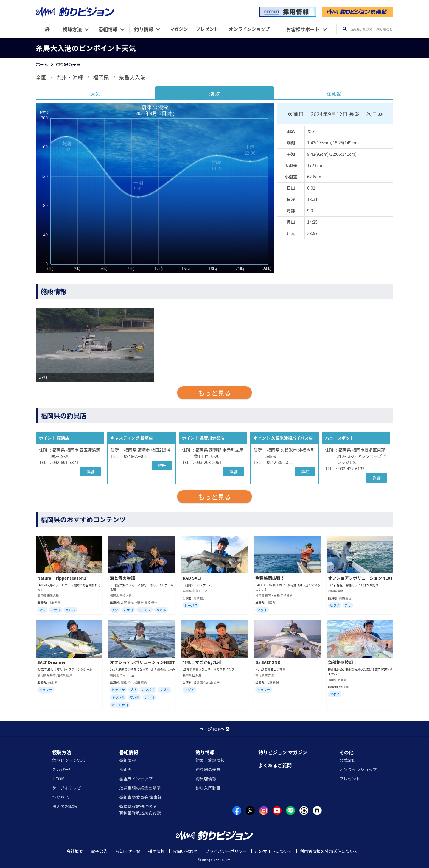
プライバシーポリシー (226, 851)
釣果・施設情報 (210, 760)
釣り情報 (205, 752)
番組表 (125, 769)
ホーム (42, 64)
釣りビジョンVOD (69, 760)
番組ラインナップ (136, 779)
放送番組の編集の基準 (140, 788)
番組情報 (129, 752)
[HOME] (47, 29)
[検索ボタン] (345, 29)
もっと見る (214, 393)
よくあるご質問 (275, 765)
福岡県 (101, 77)
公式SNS (348, 760)
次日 (375, 114)
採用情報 (156, 851)
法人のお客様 (65, 806)
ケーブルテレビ (67, 788)
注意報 (334, 94)
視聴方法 (62, 752)
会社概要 (75, 851)
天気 (95, 94)
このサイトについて (273, 851)
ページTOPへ (214, 729)
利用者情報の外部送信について (329, 851)
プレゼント (350, 779)
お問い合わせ (185, 851)
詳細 (91, 472)
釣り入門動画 (208, 788)
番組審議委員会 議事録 (140, 797)
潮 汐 (214, 94)
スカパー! (61, 769)
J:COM (58, 779)
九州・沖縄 (70, 77)
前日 (295, 114)
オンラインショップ (358, 769)
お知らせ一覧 (128, 851)
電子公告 (99, 851)
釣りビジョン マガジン (283, 752)
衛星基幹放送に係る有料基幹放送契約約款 (140, 809)
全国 (41, 77)
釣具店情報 (206, 779)
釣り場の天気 (68, 64)
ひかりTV (61, 797)
